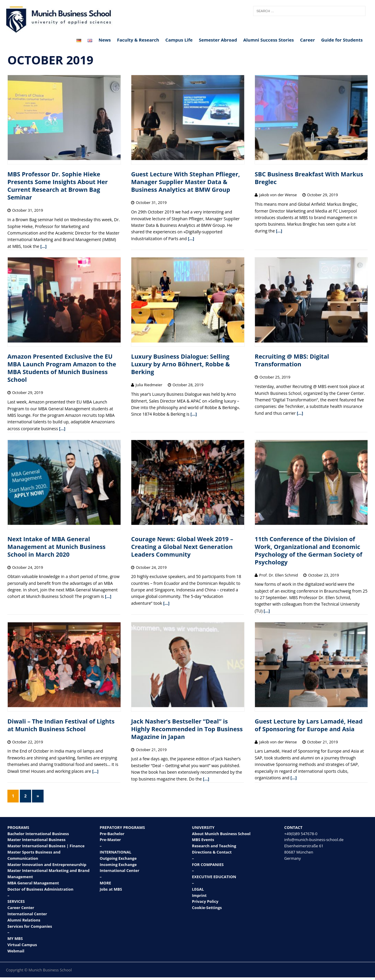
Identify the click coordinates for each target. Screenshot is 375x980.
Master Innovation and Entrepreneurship (47, 865)
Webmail (16, 951)
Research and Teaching (214, 846)
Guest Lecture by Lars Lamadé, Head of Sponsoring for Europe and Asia (309, 725)
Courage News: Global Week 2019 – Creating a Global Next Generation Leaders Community (182, 547)
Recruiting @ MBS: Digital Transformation (292, 360)
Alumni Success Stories (268, 40)
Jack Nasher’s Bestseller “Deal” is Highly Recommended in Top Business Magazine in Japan (187, 729)
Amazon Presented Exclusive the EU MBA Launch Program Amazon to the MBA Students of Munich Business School (62, 368)
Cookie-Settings (207, 908)
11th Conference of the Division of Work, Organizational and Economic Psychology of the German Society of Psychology (308, 551)
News (104, 40)
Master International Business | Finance (46, 846)
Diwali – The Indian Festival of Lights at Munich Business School (61, 725)
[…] (43, 246)
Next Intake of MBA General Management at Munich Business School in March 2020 (56, 547)
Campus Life (179, 40)
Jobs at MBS (111, 889)
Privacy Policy (205, 901)
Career (307, 40)
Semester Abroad (218, 40)
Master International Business (36, 840)
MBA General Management (33, 883)
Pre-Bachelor (112, 834)
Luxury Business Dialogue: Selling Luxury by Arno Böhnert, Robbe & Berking (180, 364)
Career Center (21, 908)
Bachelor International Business (38, 834)
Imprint (199, 895)
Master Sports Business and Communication (34, 855)
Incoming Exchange (118, 865)
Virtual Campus (22, 945)
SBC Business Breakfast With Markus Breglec (309, 178)
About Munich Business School (221, 834)
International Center (27, 914)
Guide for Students (342, 40)
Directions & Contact (212, 852)
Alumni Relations (24, 920)
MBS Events (203, 840)
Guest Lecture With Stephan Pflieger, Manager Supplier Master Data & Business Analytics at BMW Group (185, 182)
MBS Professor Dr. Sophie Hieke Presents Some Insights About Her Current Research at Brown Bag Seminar (58, 186)
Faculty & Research (138, 40)
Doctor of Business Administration (40, 889)
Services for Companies (30, 926)
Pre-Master (110, 840)
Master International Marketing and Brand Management (48, 874)
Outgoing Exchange (118, 858)
